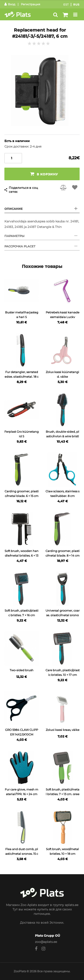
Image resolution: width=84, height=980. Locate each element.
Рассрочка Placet (20, 246)
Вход (10, 4)
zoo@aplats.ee (46, 942)
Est (66, 5)
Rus (76, 5)
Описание (14, 209)
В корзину (44, 174)
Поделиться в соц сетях (23, 190)
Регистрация (31, 4)
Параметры (14, 236)
